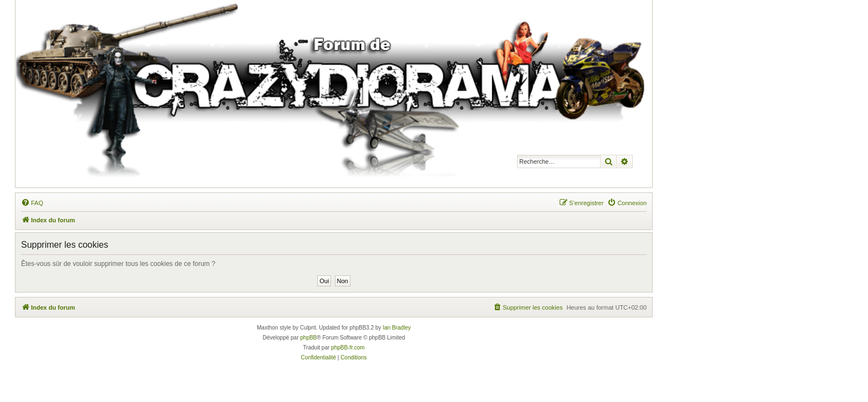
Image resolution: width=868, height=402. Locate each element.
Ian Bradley (397, 328)
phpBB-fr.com (348, 348)
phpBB (308, 338)
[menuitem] (32, 203)
